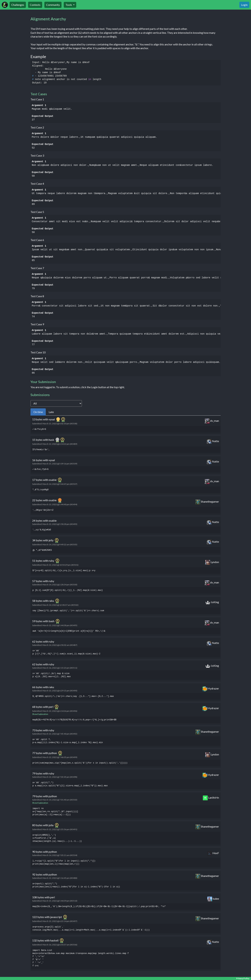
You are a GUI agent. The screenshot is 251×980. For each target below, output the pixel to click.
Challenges (18, 5)
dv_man (212, 422)
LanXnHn (211, 799)
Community (53, 5)
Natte (213, 442)
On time (38, 413)
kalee (213, 900)
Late (51, 413)
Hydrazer (211, 689)
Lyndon (212, 563)
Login (244, 5)
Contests (35, 5)
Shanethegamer (207, 503)
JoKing (212, 603)
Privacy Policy (243, 978)
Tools (69, 5)
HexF (213, 854)
